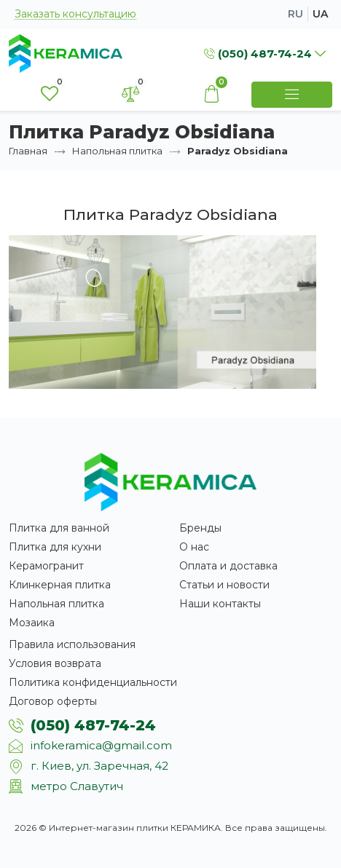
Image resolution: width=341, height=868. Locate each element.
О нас (194, 547)
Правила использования (72, 644)
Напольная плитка (117, 151)
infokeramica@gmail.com (101, 745)
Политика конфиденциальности (93, 682)
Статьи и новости (224, 585)
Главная (28, 151)
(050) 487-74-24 (93, 725)
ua (320, 14)
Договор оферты (53, 701)
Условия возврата (55, 663)
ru (295, 14)
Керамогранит (46, 566)
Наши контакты (220, 604)
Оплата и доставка (228, 566)
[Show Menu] (292, 95)
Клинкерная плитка (60, 585)
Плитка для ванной (59, 528)
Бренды (200, 528)
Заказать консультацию (75, 14)
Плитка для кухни (55, 547)
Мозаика (32, 623)
